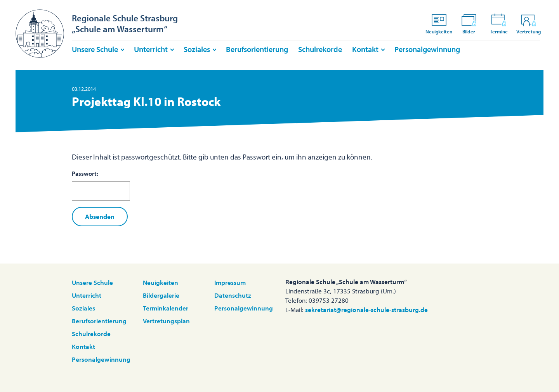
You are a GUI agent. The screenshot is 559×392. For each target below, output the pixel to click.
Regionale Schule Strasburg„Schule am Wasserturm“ (125, 23)
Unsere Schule (95, 49)
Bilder (469, 23)
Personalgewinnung (427, 49)
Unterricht (151, 49)
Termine (499, 23)
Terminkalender (166, 308)
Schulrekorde (320, 49)
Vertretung (529, 23)
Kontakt (365, 49)
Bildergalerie (161, 295)
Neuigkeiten (439, 23)
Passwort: (101, 185)
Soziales (197, 49)
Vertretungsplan (166, 321)
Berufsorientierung (257, 49)
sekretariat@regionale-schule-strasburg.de (366, 310)
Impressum (230, 282)
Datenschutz (233, 295)
